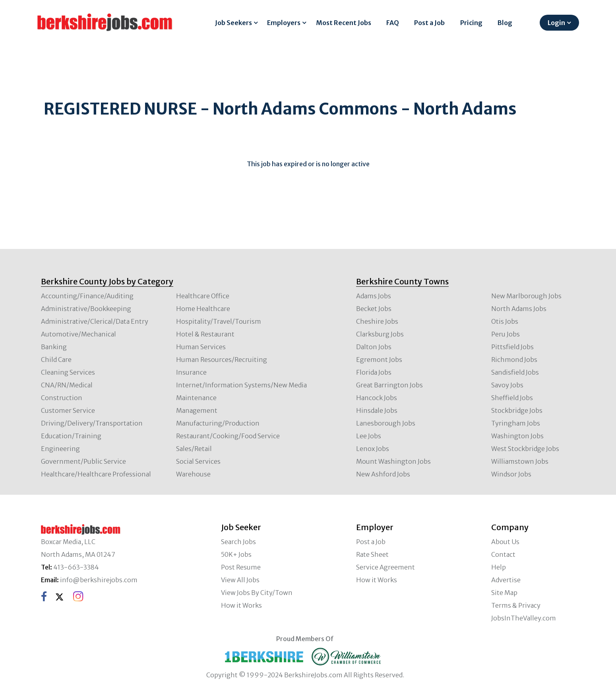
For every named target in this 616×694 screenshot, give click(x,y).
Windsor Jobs (511, 474)
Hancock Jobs (377, 398)
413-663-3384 (76, 567)
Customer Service (68, 410)
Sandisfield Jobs (515, 372)
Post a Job (429, 23)
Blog (505, 23)
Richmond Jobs (514, 360)
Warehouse (193, 474)
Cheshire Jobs (377, 321)
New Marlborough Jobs (526, 296)
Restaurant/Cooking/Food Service (228, 436)
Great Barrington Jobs (389, 385)
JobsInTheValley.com (524, 618)
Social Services (198, 461)
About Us (505, 542)
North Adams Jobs (519, 309)
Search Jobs (238, 542)
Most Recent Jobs (344, 23)
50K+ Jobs (236, 554)
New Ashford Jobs (383, 474)
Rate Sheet (372, 554)
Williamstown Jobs (520, 461)
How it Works (241, 605)
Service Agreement (385, 567)
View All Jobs (240, 580)
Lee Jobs (369, 436)
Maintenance (196, 398)
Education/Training (71, 436)
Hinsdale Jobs (377, 410)
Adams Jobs (374, 296)
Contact (503, 554)
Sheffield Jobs (512, 398)
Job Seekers (233, 23)
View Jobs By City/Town (257, 593)
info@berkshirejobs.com (99, 580)
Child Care (56, 360)
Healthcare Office (203, 296)
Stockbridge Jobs (517, 410)
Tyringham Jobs (516, 423)
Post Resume (241, 567)
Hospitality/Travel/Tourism (219, 321)
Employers (284, 23)
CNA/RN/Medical (67, 385)
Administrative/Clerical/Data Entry (95, 321)
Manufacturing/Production (218, 423)
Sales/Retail (194, 449)
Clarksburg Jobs (380, 334)
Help (499, 567)
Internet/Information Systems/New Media (241, 385)
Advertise (506, 580)
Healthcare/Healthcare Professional (96, 474)
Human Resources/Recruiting (222, 360)
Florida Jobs (374, 372)
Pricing (471, 23)
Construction (62, 398)
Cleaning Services (68, 372)
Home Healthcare (203, 309)
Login (556, 23)
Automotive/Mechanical (78, 334)
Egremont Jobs (379, 360)
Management (197, 410)
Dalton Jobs (374, 347)
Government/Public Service (83, 461)
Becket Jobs (374, 309)
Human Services (201, 347)
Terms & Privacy (516, 605)
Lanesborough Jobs (386, 423)
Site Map (504, 593)
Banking (54, 347)
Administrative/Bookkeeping (86, 309)
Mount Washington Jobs (393, 461)
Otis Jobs (505, 321)
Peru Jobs (506, 334)
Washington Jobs (517, 436)
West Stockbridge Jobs (525, 449)
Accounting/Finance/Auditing (87, 296)
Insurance (191, 372)
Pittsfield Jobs (512, 347)
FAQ (393, 23)
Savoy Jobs (507, 385)
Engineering (60, 449)
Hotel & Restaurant (205, 334)
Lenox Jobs (373, 449)
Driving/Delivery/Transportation (92, 423)
